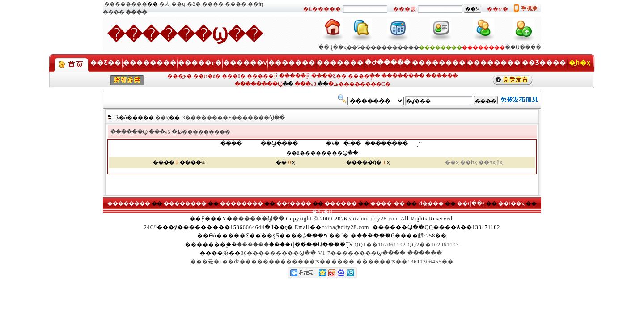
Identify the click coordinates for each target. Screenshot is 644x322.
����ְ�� (364, 76)
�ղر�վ (322, 212)
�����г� (200, 63)
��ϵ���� (294, 203)
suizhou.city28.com (374, 219)
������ (442, 76)
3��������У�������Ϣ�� (234, 118)
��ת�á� (207, 76)
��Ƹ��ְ (106, 63)
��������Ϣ (259, 84)
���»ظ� (165, 132)
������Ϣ (129, 132)
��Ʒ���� (544, 63)
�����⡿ (262, 76)
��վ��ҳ (333, 47)
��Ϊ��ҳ (511, 203)
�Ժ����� (388, 63)
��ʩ (255, 4)
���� (213, 4)
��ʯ (178, 4)
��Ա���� (523, 47)
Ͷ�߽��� (431, 203)
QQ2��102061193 (434, 245)
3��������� (199, 132)
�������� (126, 4)
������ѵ (245, 63)
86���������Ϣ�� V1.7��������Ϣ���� (323, 253)
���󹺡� (233, 76)
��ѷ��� (361, 47)
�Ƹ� (194, 4)
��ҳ (162, 118)
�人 (165, 4)
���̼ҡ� (180, 76)
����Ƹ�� (329, 76)
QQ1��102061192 (380, 245)
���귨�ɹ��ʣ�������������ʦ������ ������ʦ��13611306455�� (322, 262)
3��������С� (352, 84)
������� (292, 63)
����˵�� (388, 203)
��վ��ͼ (471, 203)
